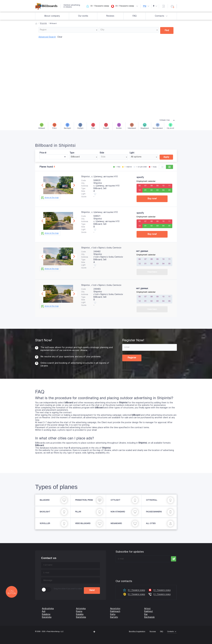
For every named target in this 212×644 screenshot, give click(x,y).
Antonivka (81, 609)
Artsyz (147, 609)
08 (151, 186)
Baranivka (47, 617)
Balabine (46, 614)
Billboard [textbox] (75, 157)
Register (132, 358)
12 (140, 190)
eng (145, 6)
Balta (113, 614)
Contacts (162, 16)
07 (145, 186)
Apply (166, 157)
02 (151, 190)
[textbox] (68, 30)
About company (52, 16)
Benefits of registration (137, 632)
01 (145, 190)
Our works (83, 16)
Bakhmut (149, 612)
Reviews (110, 16)
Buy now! (152, 199)
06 (140, 186)
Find (167, 30)
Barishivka (81, 617)
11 (169, 186)
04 (163, 190)
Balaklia (80, 614)
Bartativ (114, 617)
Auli (44, 612)
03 (157, 190)
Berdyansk (149, 617)
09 (157, 186)
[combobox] (68, 30)
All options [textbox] (136, 157)
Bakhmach (115, 612)
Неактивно (152, 272)
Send (92, 590)
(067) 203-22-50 (8, 643)
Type (72, 153)
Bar (146, 614)
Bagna (79, 612)
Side (102, 153)
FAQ (135, 16)
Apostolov (115, 609)
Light (132, 153)
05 (169, 190)
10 (163, 186)
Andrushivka (48, 609)
